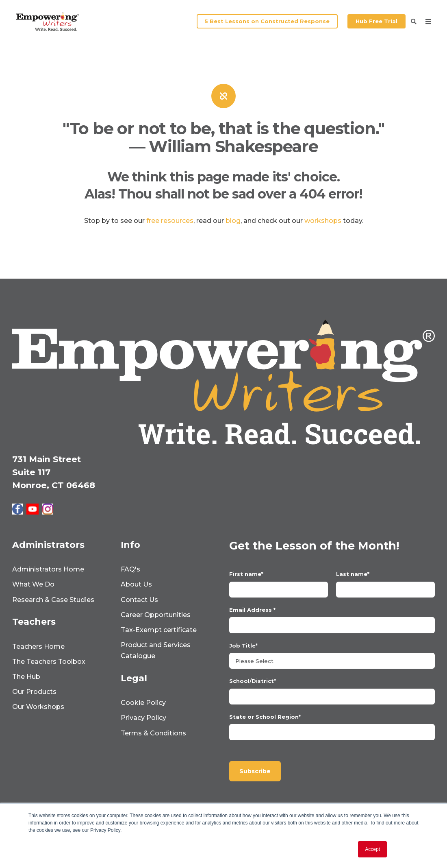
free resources (170, 221)
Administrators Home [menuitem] (48, 569)
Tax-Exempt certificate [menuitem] (159, 630)
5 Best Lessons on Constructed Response (267, 21)
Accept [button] (372, 849)
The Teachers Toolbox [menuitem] (49, 662)
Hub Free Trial (376, 21)
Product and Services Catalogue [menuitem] (156, 650)
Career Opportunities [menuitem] (156, 615)
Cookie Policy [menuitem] (143, 703)
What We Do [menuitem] (33, 584)
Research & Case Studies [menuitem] (53, 600)
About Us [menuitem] (136, 584)
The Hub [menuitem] (26, 677)
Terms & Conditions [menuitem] (153, 733)
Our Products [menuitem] (34, 692)
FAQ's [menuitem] (130, 569)
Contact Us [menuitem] (139, 600)
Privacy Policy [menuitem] (143, 718)
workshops (323, 221)
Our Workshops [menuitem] (38, 707)
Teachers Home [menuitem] (38, 647)
